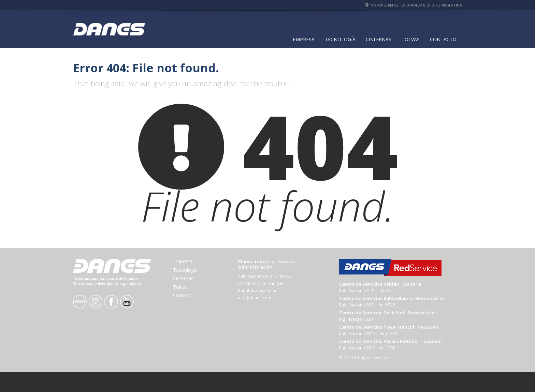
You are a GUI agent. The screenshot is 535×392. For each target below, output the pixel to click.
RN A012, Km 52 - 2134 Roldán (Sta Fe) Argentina (414, 5)
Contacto (443, 39)
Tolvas (411, 39)
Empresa (304, 39)
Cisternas (379, 39)
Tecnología (340, 39)
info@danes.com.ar (257, 298)
